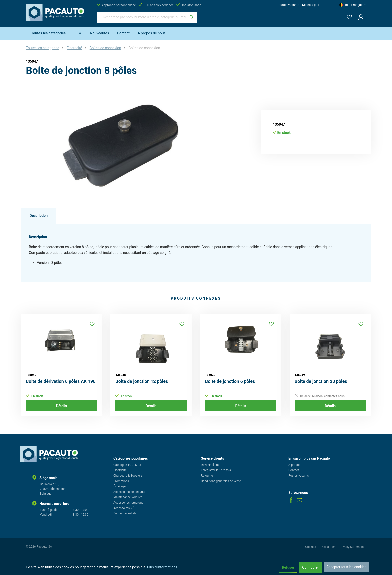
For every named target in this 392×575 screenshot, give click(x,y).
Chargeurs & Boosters (128, 476)
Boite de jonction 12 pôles (142, 381)
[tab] (39, 216)
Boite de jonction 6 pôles (230, 381)
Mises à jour (311, 5)
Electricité (120, 470)
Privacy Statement (352, 547)
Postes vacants (288, 5)
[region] (121, 145)
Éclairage (120, 486)
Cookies (311, 547)
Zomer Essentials (125, 513)
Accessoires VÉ (124, 508)
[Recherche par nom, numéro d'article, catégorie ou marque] (142, 17)
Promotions (121, 481)
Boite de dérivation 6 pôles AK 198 (61, 381)
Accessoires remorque (128, 503)
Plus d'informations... (164, 567)
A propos (294, 465)
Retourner (207, 476)
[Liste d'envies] (348, 16)
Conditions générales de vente (221, 481)
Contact (294, 470)
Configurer (311, 567)
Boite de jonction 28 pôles (321, 381)
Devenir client (210, 465)
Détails (62, 406)
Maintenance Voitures (128, 497)
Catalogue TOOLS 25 (127, 465)
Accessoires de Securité (129, 492)
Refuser (288, 567)
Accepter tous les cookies (346, 567)
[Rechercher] (192, 17)
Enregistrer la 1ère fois (216, 470)
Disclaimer (328, 547)
